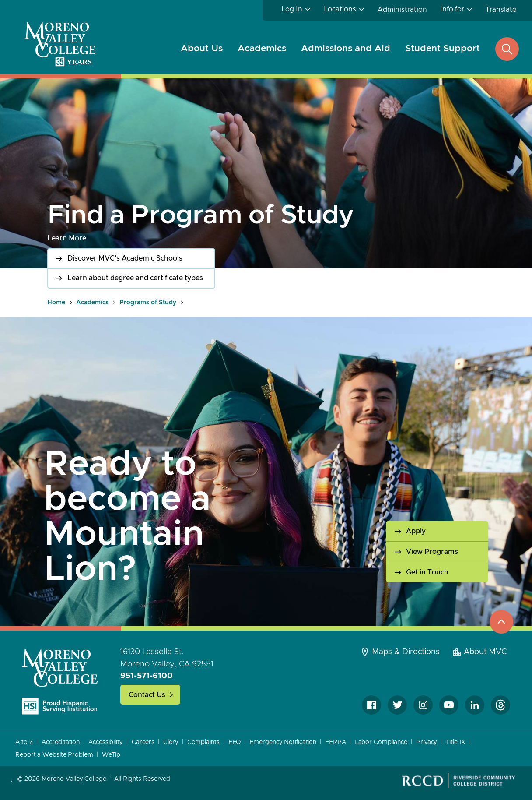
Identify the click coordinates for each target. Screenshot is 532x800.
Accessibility (106, 742)
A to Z (24, 742)
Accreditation (61, 742)
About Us (202, 48)
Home (56, 303)
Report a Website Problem (54, 755)
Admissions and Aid (346, 48)
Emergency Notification (283, 742)
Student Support (443, 48)
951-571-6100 (147, 676)
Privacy (427, 742)
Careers (143, 742)
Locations (340, 9)
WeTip (111, 755)
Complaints (203, 742)
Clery (171, 742)
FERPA (336, 742)
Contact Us (147, 695)
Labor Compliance (381, 742)
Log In (292, 9)
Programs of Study (148, 303)
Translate (501, 10)
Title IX (455, 742)
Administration (402, 10)
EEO (235, 742)
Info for (452, 9)
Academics (262, 48)
